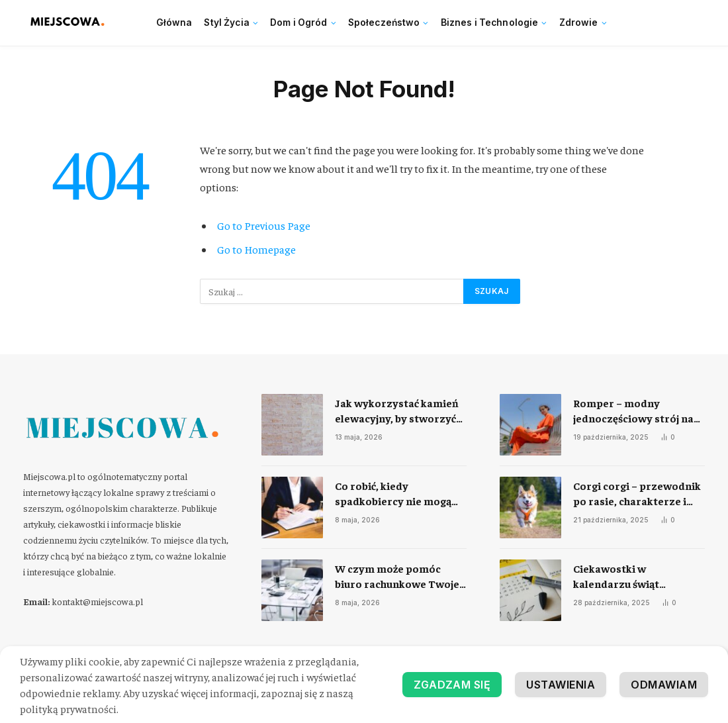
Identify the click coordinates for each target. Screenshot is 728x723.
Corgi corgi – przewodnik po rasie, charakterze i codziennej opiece (637, 494)
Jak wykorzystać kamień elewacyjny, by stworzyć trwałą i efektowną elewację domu (397, 411)
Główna (174, 23)
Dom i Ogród (299, 23)
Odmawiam (664, 685)
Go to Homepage (256, 249)
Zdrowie (579, 23)
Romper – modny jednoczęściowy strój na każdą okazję (633, 411)
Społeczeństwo (384, 23)
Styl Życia (226, 23)
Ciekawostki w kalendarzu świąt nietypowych (616, 576)
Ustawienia (561, 685)
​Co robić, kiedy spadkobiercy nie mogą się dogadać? (393, 494)
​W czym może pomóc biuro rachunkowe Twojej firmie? (398, 576)
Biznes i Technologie (490, 23)
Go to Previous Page (264, 225)
